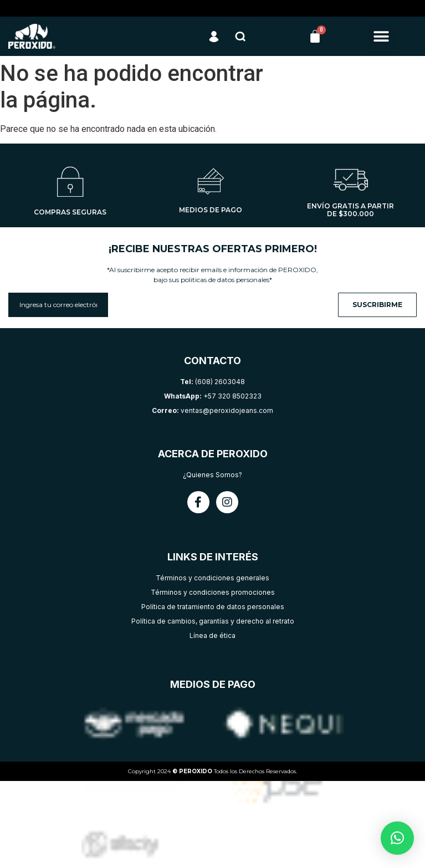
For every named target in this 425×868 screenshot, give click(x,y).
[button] (382, 36)
